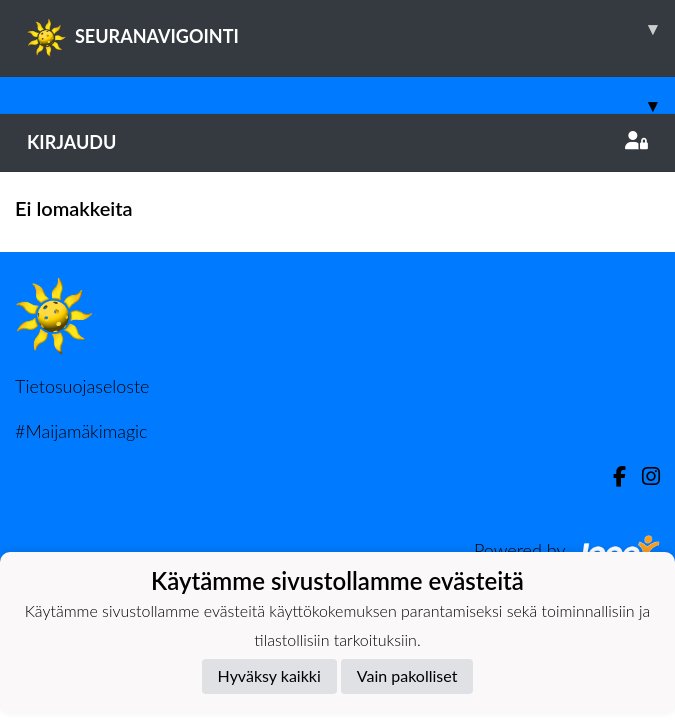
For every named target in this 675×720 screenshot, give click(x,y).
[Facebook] (611, 476)
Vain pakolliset (407, 675)
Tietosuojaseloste (82, 386)
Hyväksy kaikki (269, 675)
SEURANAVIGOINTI (351, 29)
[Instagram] (643, 476)
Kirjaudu (337, 142)
